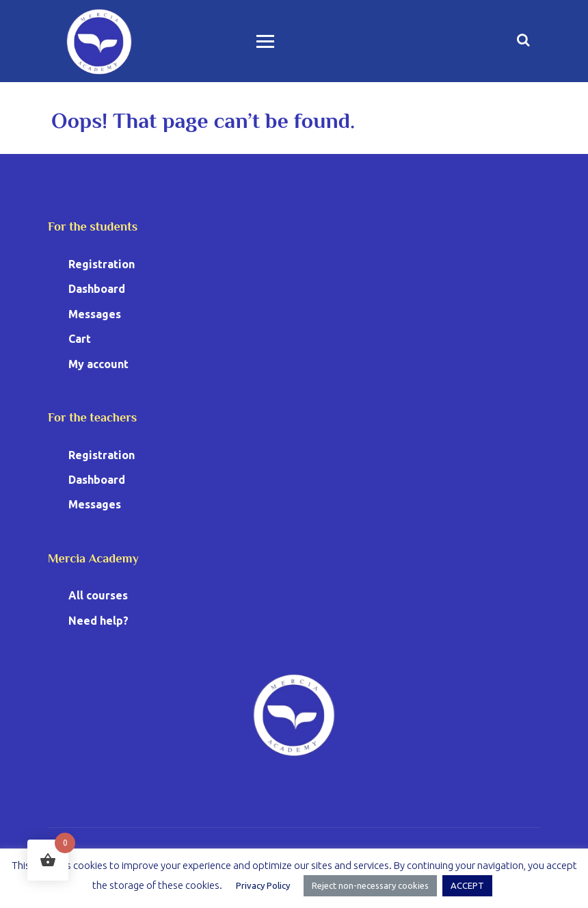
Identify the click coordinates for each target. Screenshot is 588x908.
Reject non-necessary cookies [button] (370, 885)
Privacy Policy (263, 885)
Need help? (98, 621)
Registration (102, 264)
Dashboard (97, 289)
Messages (95, 314)
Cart (80, 339)
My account (98, 364)
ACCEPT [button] (467, 885)
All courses (98, 595)
